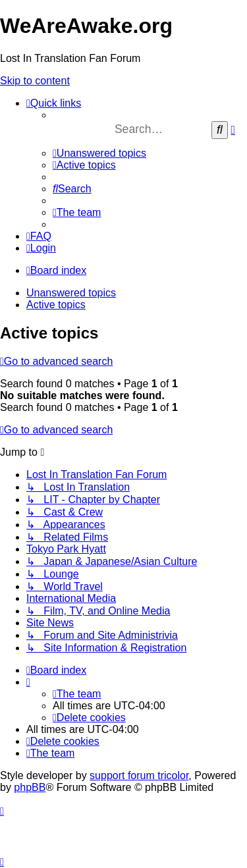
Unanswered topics (71, 293)
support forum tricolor (139, 775)
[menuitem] (99, 153)
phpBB (30, 787)
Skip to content (35, 81)
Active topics (56, 305)
